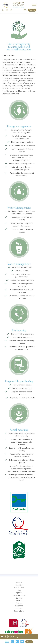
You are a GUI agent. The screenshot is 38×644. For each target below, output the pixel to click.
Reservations (19, 611)
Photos (19, 601)
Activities (19, 585)
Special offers (19, 587)
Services (19, 598)
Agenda (19, 593)
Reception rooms (19, 595)
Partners (19, 603)
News (19, 590)
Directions (19, 606)
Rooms (19, 582)
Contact (19, 608)
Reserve (32, 10)
